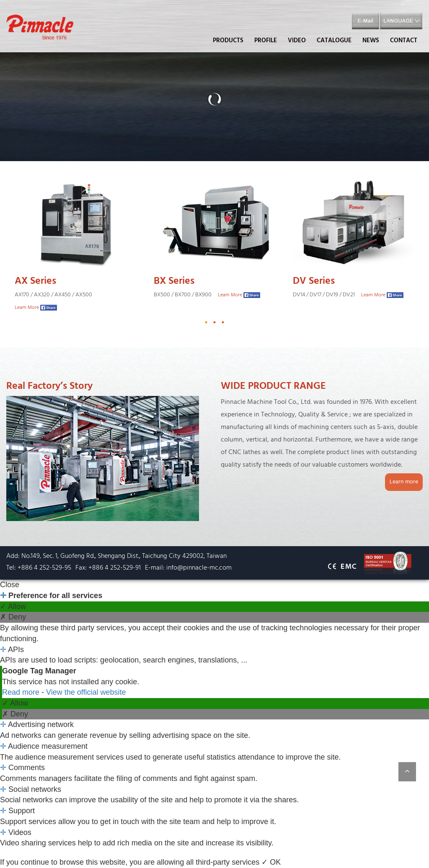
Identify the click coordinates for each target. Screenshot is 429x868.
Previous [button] (15, 248)
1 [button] (206, 322)
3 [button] (223, 322)
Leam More (27, 308)
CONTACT (404, 41)
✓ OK (271, 862)
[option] (76, 248)
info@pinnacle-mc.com (199, 568)
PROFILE (266, 41)
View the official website (86, 692)
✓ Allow (13, 606)
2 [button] (214, 322)
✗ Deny (13, 617)
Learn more (404, 482)
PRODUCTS (228, 41)
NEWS (371, 41)
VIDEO (297, 41)
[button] (401, 21)
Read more (22, 692)
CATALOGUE (334, 41)
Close (10, 585)
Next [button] (414, 248)
